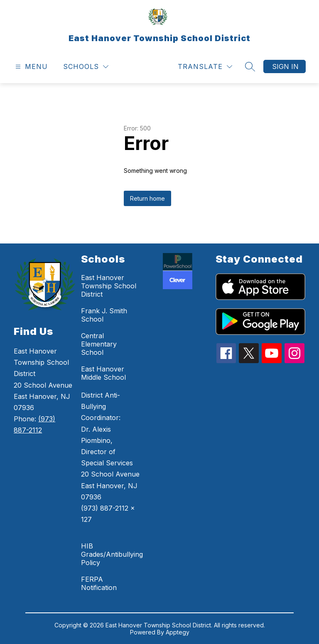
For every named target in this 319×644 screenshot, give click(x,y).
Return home (147, 198)
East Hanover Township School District (109, 286)
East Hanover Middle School (103, 373)
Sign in (285, 66)
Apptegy (178, 632)
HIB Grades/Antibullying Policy (112, 554)
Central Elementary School (99, 344)
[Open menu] (31, 67)
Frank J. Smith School (104, 315)
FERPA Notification (99, 583)
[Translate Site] (205, 67)
